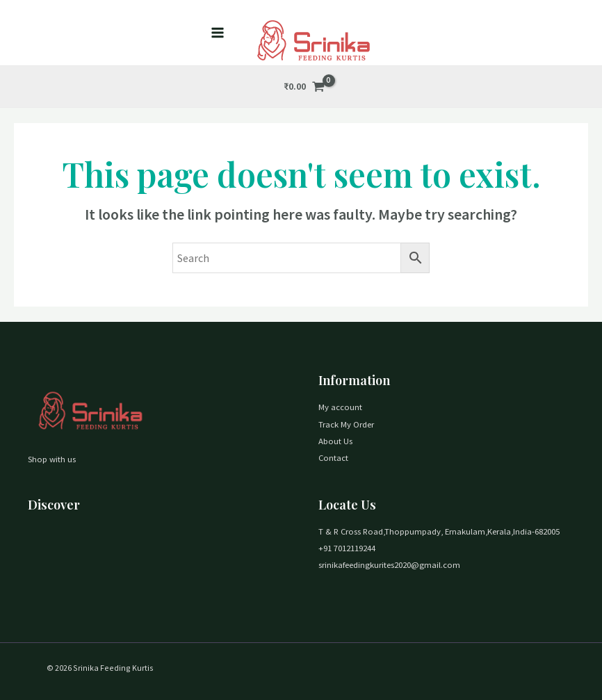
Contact (333, 457)
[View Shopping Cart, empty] (304, 87)
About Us (335, 441)
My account (340, 407)
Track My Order (346, 424)
